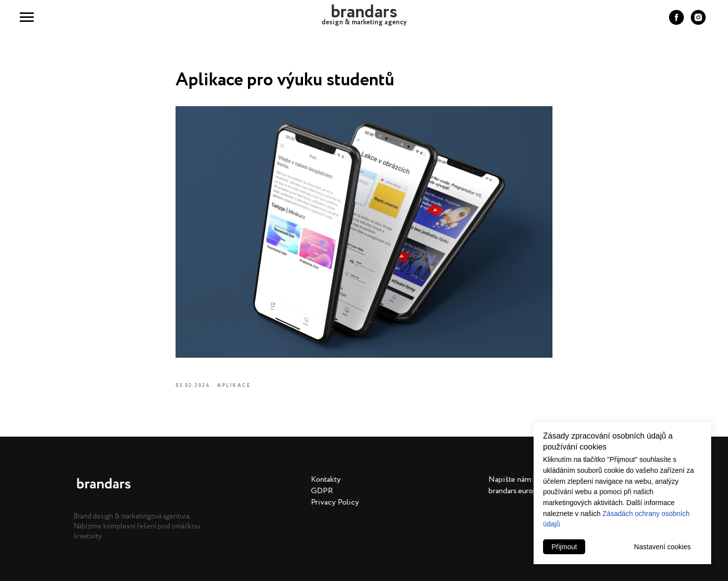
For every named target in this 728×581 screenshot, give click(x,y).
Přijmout (564, 547)
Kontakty (326, 480)
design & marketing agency (364, 22)
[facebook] (676, 22)
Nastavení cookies (663, 547)
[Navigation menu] (27, 17)
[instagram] (698, 22)
